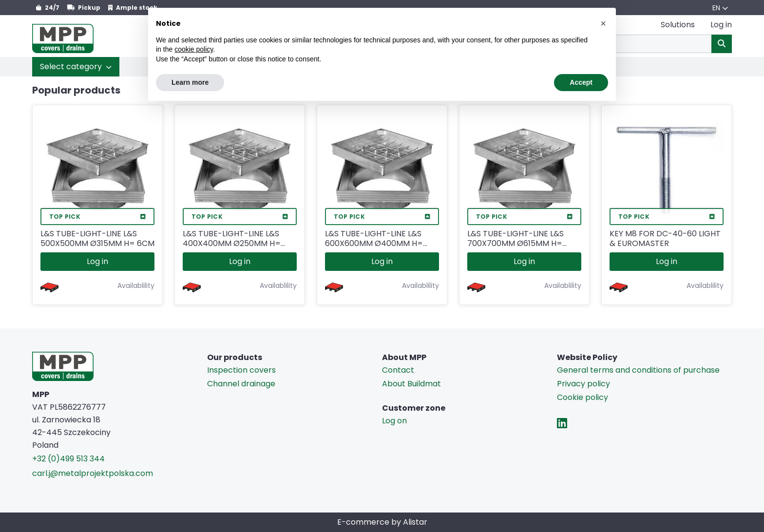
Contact (398, 370)
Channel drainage (241, 384)
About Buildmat (411, 384)
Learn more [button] (190, 82)
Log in (97, 261)
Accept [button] (581, 82)
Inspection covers (241, 370)
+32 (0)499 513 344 (68, 459)
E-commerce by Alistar (382, 522)
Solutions (678, 25)
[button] (76, 67)
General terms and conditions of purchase (638, 370)
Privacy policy (583, 384)
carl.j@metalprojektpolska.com (93, 473)
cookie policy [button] (194, 49)
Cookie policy (583, 397)
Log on (394, 421)
